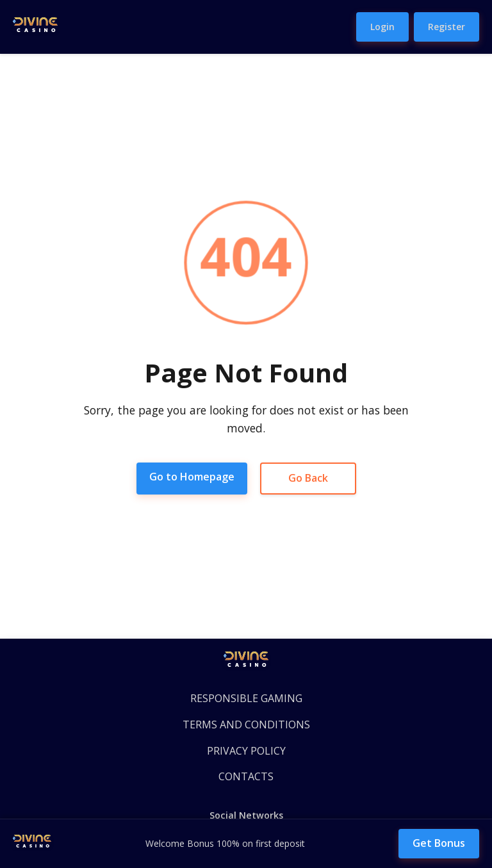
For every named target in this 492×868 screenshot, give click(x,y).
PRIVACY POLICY (246, 751)
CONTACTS (246, 776)
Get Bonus (439, 843)
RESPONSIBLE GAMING (246, 698)
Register (447, 27)
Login (382, 27)
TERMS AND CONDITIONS (246, 725)
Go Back (308, 478)
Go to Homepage (192, 477)
